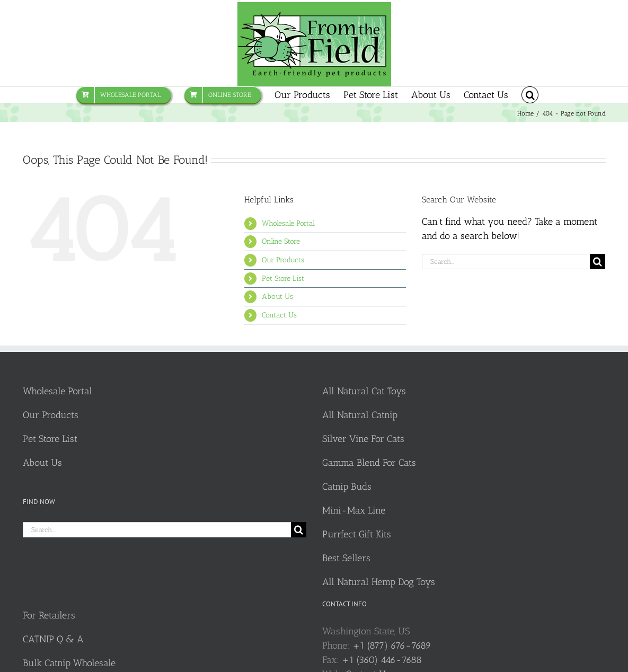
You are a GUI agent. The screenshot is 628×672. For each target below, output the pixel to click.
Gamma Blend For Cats (369, 463)
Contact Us (279, 315)
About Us (277, 297)
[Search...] (506, 262)
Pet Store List (283, 278)
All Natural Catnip (360, 415)
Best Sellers (346, 558)
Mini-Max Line (354, 510)
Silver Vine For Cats (363, 439)
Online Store (281, 241)
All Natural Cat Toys (364, 391)
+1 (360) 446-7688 (382, 660)
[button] (530, 95)
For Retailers (49, 615)
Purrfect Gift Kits (357, 534)
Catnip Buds (347, 487)
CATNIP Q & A (53, 639)
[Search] (598, 262)
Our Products (283, 260)
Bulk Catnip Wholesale (69, 663)
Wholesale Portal (288, 223)
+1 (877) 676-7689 (392, 646)
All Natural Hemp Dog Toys (379, 582)
